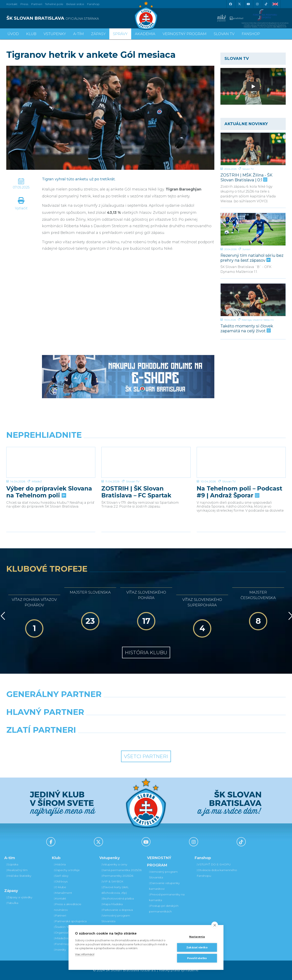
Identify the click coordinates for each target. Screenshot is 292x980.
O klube (60, 887)
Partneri (60, 915)
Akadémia (145, 34)
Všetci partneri (146, 756)
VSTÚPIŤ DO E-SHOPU (214, 864)
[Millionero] (182, 722)
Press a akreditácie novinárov (68, 907)
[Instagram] (257, 4)
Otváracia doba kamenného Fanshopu (217, 873)
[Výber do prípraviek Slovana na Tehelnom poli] (51, 462)
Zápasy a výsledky (19, 897)
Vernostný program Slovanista (116, 918)
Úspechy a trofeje (67, 870)
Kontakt (60, 898)
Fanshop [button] (251, 34)
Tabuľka (12, 903)
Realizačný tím (17, 870)
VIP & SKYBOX (112, 881)
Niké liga (247, 320)
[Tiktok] (266, 4)
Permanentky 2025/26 (117, 876)
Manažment (63, 893)
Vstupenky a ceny (114, 864)
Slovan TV (248, 169)
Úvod (13, 34)
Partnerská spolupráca (70, 921)
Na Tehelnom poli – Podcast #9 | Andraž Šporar (239, 492)
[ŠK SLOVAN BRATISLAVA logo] (75, 18)
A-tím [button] (78, 34)
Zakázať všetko (197, 947)
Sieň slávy (61, 876)
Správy (120, 34)
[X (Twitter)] (239, 4)
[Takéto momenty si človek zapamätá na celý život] (253, 300)
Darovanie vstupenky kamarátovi (164, 886)
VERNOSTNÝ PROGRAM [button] (185, 34)
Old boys (61, 881)
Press (24, 4)
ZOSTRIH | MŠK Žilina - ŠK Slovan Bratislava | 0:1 (246, 177)
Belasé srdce (75, 4)
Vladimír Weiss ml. (263, 320)
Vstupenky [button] (55, 34)
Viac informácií (85, 954)
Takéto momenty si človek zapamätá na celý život (247, 328)
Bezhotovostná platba (118, 898)
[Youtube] (248, 4)
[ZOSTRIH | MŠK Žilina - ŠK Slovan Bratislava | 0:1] (253, 149)
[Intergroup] (110, 740)
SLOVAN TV (224, 34)
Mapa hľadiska (112, 904)
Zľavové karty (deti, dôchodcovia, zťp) (115, 890)
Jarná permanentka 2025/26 (121, 870)
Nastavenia (197, 937)
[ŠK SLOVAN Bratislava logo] (146, 15)
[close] (215, 925)
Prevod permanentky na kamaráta (167, 897)
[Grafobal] (110, 722)
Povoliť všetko (197, 958)
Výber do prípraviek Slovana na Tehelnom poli (49, 492)
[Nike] (146, 705)
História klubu (146, 652)
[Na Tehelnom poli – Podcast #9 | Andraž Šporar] (241, 462)
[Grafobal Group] (182, 740)
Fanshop (93, 4)
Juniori (246, 249)
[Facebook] (230, 4)
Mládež (37, 481)
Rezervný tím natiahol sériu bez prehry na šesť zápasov (252, 258)
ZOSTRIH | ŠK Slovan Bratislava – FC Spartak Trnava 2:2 (136, 492)
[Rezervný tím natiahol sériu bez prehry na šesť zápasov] (253, 229)
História (60, 864)
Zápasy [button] (98, 34)
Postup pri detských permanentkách (164, 909)
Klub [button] (31, 34)
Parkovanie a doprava (117, 910)
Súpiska (12, 864)
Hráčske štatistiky (19, 876)
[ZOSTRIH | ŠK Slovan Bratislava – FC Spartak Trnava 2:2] (146, 462)
